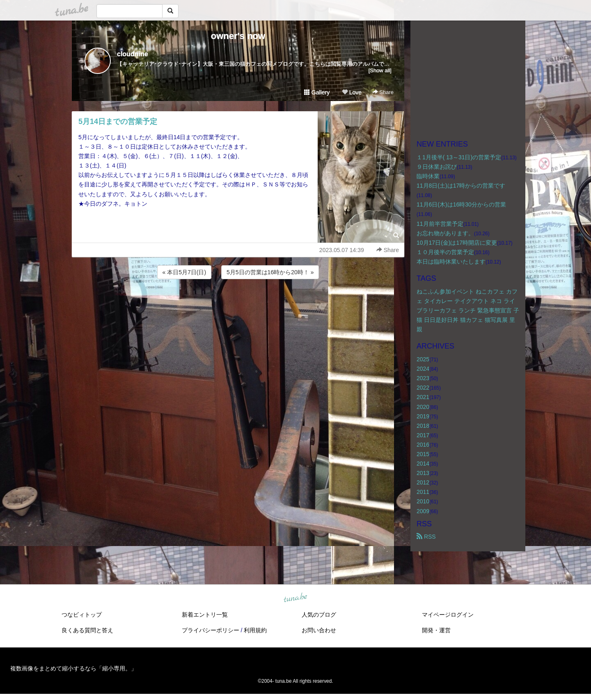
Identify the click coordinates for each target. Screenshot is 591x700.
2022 (423, 388)
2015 (423, 454)
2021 (423, 397)
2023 (423, 378)
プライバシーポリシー (211, 630)
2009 (423, 511)
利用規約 (255, 630)
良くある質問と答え (87, 630)
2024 (423, 369)
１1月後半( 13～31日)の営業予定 (459, 157)
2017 (423, 435)
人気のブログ (319, 615)
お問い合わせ (319, 630)
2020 (423, 407)
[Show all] (380, 70)
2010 (423, 501)
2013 (423, 473)
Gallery (317, 92)
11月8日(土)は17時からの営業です (461, 186)
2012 (423, 482)
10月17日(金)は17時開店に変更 (457, 243)
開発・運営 (436, 630)
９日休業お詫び (437, 167)
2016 (423, 445)
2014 (423, 464)
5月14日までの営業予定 (118, 122)
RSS (426, 537)
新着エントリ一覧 (205, 615)
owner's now (238, 36)
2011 (423, 492)
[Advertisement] (238, 303)
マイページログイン (448, 615)
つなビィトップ (82, 615)
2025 (423, 359)
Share (383, 92)
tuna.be (295, 598)
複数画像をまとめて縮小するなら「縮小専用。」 (73, 668)
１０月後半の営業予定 (445, 252)
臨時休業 (428, 176)
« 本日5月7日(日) (184, 272)
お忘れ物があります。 (445, 233)
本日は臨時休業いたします (451, 262)
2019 (423, 416)
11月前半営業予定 (440, 224)
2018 (423, 426)
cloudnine (133, 54)
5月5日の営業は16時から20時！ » (270, 272)
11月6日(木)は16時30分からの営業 (461, 204)
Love (352, 92)
